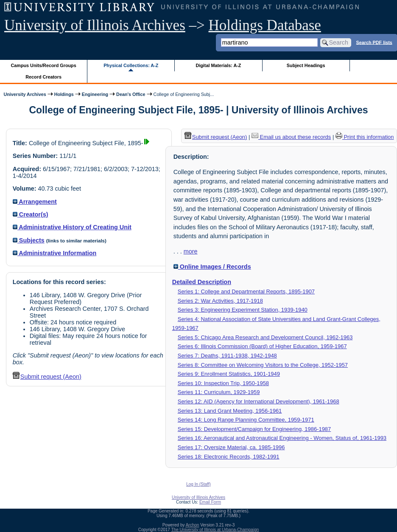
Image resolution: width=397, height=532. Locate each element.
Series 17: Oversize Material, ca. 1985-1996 (231, 447)
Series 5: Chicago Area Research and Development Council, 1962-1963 (265, 337)
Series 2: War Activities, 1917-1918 (220, 301)
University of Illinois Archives (95, 25)
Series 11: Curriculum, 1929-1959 (219, 392)
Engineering (95, 94)
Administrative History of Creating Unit (72, 227)
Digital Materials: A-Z (218, 65)
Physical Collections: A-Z (131, 65)
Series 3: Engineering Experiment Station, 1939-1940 (243, 310)
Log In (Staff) (198, 484)
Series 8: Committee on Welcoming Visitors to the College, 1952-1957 (263, 365)
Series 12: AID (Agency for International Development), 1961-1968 (259, 401)
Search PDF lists (374, 42)
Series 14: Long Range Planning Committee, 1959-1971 (246, 420)
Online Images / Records (212, 267)
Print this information (365, 137)
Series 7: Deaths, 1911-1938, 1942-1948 (227, 356)
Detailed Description (202, 282)
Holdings (64, 94)
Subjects (29, 240)
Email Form (210, 502)
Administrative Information (55, 253)
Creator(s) (31, 214)
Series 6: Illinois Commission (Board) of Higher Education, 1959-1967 (262, 346)
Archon (193, 525)
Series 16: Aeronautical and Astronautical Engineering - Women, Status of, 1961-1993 (282, 438)
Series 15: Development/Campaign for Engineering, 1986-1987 (254, 429)
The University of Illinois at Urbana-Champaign (215, 530)
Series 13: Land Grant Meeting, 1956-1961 (230, 411)
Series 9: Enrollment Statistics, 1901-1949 (229, 374)
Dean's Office (131, 94)
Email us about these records (291, 137)
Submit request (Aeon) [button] (47, 377)
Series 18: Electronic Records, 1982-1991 (229, 457)
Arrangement (35, 202)
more (191, 251)
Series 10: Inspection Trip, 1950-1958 (223, 383)
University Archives (25, 94)
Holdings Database (265, 25)
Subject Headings (306, 65)
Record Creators (43, 77)
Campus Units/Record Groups (44, 65)
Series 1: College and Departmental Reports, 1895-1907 (246, 291)
